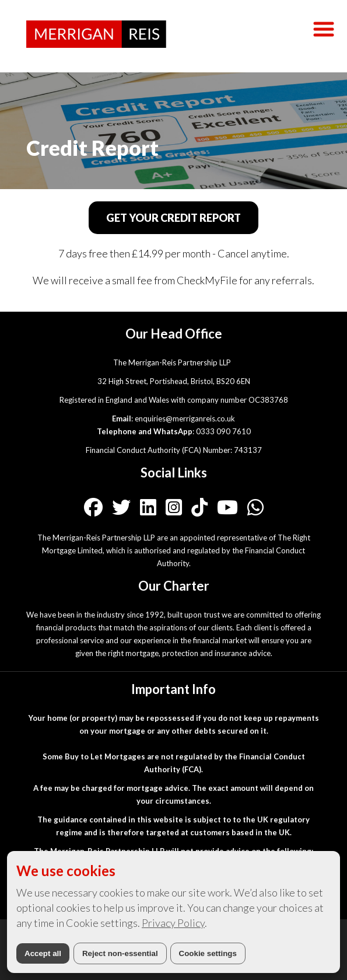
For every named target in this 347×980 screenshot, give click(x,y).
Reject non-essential (120, 953)
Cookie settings (208, 953)
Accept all (43, 953)
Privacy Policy (173, 923)
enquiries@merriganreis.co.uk (185, 418)
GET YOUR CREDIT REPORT (173, 218)
